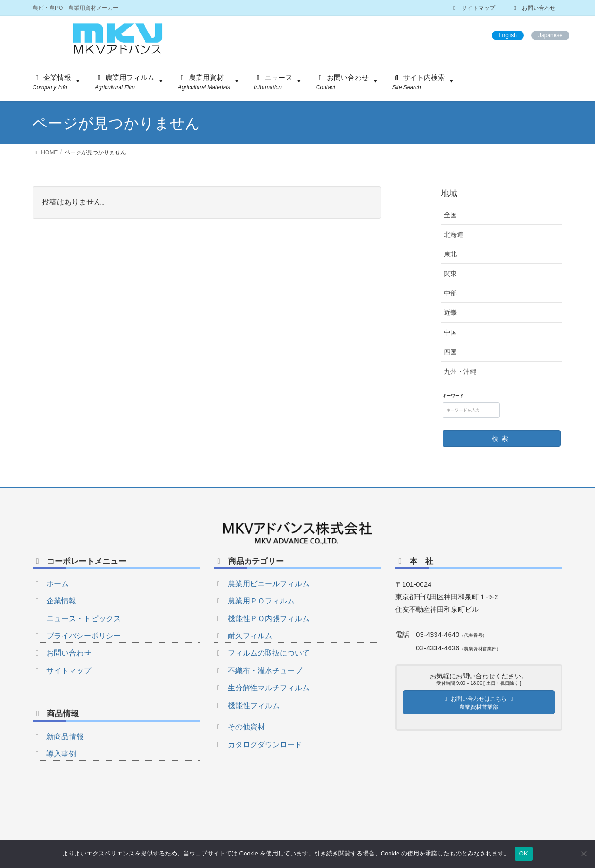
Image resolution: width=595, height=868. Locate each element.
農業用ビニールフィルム (269, 584)
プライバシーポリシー (84, 636)
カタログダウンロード (265, 745)
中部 (450, 293)
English (508, 35)
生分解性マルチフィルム (269, 688)
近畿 (450, 312)
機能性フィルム (254, 706)
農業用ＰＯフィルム (261, 601)
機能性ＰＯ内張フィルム (269, 619)
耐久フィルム (250, 636)
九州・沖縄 (460, 371)
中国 (450, 332)
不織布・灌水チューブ (265, 671)
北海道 (454, 234)
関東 (450, 273)
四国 (450, 352)
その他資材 (246, 727)
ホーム (58, 584)
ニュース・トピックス (84, 619)
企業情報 (61, 601)
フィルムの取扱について (269, 653)
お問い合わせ (533, 8)
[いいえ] (583, 854)
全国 (450, 215)
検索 (502, 438)
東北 (450, 254)
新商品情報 (65, 737)
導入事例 (61, 754)
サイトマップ (473, 8)
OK (524, 853)
